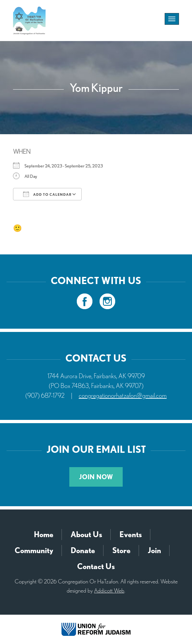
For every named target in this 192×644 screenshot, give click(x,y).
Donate (83, 550)
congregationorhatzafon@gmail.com (123, 395)
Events (131, 534)
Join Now (96, 477)
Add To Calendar (47, 194)
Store (121, 550)
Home (44, 534)
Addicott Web (109, 590)
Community (34, 550)
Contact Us (96, 566)
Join (154, 550)
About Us (86, 534)
